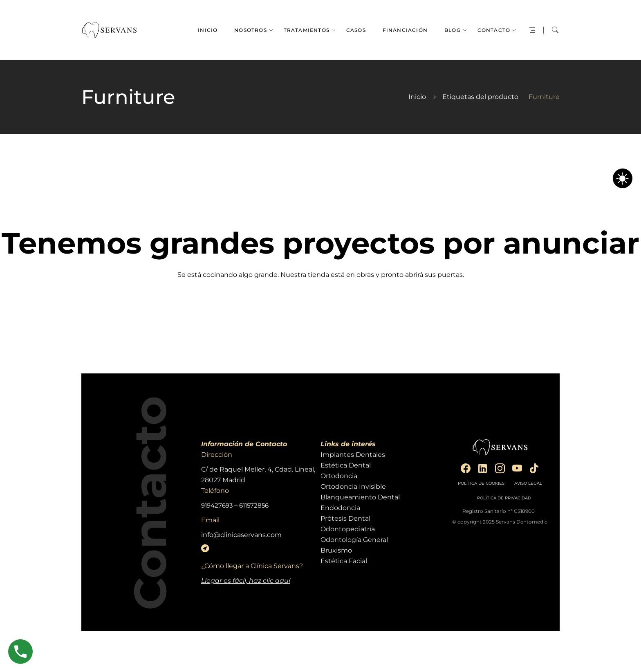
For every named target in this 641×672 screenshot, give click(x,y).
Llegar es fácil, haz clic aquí (246, 581)
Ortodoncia (339, 476)
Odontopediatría (348, 529)
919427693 (217, 505)
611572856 (254, 505)
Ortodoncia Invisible (353, 487)
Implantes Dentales (353, 455)
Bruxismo (336, 550)
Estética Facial (344, 561)
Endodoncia (340, 508)
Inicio (417, 97)
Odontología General (354, 540)
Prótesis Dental (345, 518)
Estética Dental (346, 465)
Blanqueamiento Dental (360, 497)
